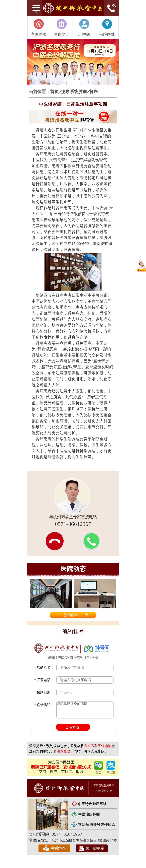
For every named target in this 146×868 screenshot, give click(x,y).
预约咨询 (71, 615)
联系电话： (44, 680)
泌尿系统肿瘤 (74, 92)
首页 (54, 92)
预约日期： (44, 692)
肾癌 (94, 92)
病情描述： (44, 705)
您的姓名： (44, 667)
